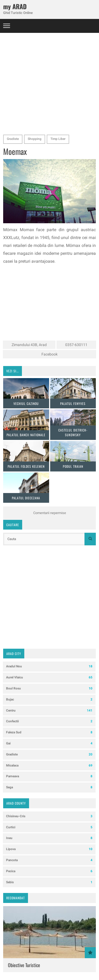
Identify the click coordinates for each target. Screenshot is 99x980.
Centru (49, 711)
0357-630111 (76, 345)
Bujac (49, 700)
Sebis (49, 882)
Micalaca (49, 766)
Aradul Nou (49, 666)
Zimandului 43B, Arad (29, 345)
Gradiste (13, 139)
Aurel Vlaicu (49, 677)
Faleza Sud (49, 732)
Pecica (49, 871)
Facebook (49, 354)
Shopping (35, 139)
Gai (49, 743)
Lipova (49, 849)
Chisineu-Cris (49, 816)
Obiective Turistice (24, 965)
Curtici (49, 827)
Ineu (49, 838)
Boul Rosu (49, 689)
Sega (49, 787)
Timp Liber (58, 139)
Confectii (49, 721)
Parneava (49, 776)
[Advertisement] (49, 82)
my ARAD (15, 6)
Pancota (49, 860)
